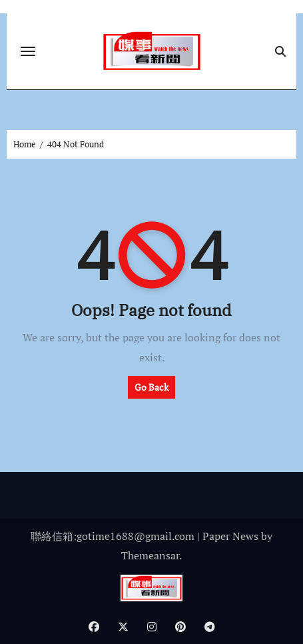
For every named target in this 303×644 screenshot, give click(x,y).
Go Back (151, 387)
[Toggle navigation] (28, 51)
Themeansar (150, 555)
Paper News (230, 536)
